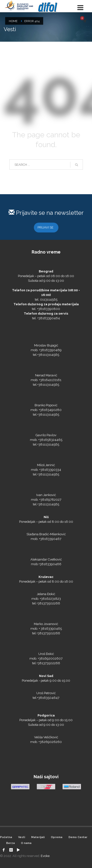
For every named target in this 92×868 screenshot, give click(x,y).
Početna (6, 837)
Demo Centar (78, 837)
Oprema (57, 837)
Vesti (22, 837)
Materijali (38, 837)
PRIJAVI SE (46, 227)
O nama (26, 843)
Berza (10, 843)
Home (13, 21)
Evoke (45, 856)
